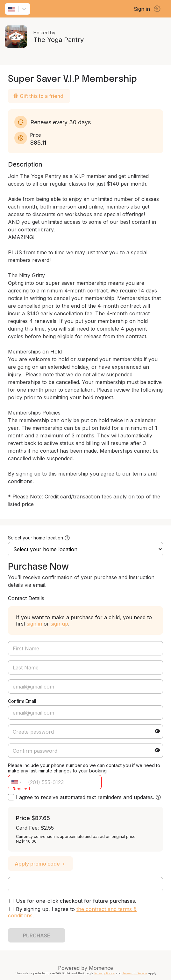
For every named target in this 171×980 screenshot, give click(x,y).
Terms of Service (135, 973)
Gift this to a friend (38, 96)
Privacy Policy (104, 973)
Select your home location (36, 538)
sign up (59, 624)
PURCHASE (37, 935)
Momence (101, 968)
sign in (34, 624)
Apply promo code (40, 864)
